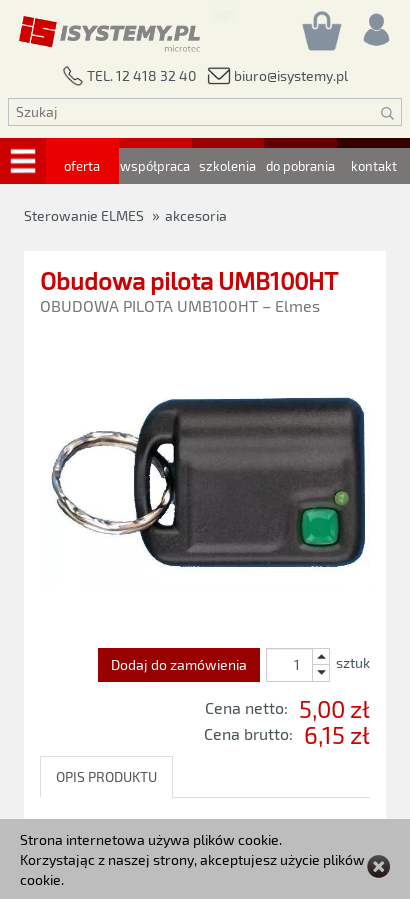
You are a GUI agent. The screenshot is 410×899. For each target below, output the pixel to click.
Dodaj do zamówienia (179, 664)
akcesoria (196, 215)
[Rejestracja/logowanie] (375, 24)
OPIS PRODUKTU (106, 776)
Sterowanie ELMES (84, 215)
